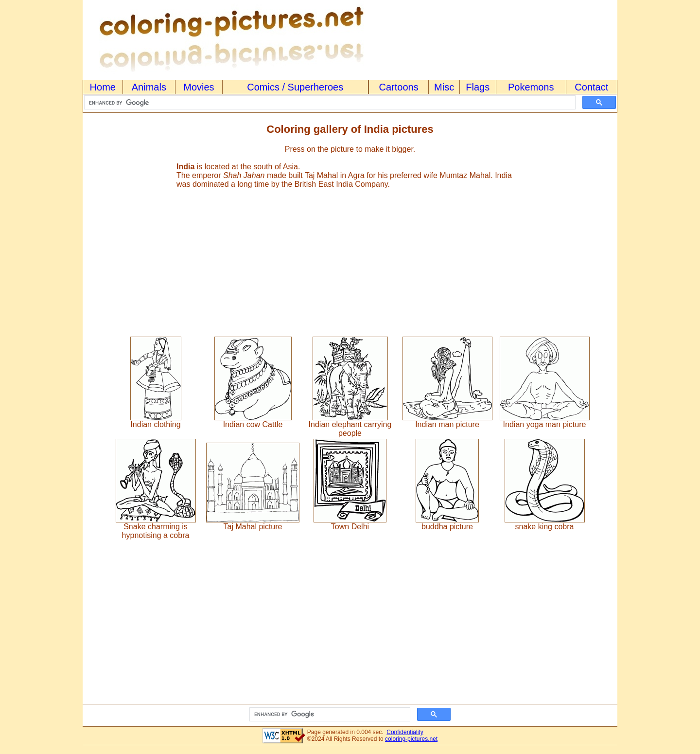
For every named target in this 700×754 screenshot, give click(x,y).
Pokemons (531, 87)
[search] (329, 103)
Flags (478, 87)
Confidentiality (405, 732)
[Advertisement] (350, 258)
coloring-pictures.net (411, 739)
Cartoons (399, 87)
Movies (199, 87)
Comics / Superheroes (295, 87)
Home (103, 87)
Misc (444, 87)
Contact (591, 87)
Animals (149, 87)
